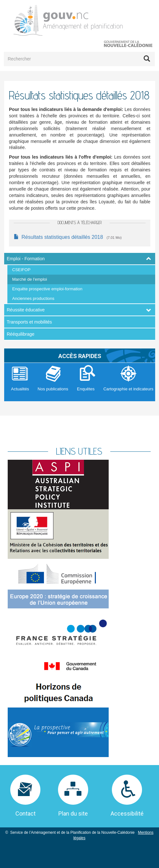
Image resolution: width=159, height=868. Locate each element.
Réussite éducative (26, 310)
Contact (25, 813)
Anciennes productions (33, 298)
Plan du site (73, 813)
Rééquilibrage (21, 334)
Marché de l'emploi (30, 279)
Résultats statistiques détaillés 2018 (62, 237)
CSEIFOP (21, 270)
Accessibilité (127, 813)
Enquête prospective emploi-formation (47, 289)
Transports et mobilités (29, 322)
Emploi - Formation (26, 259)
